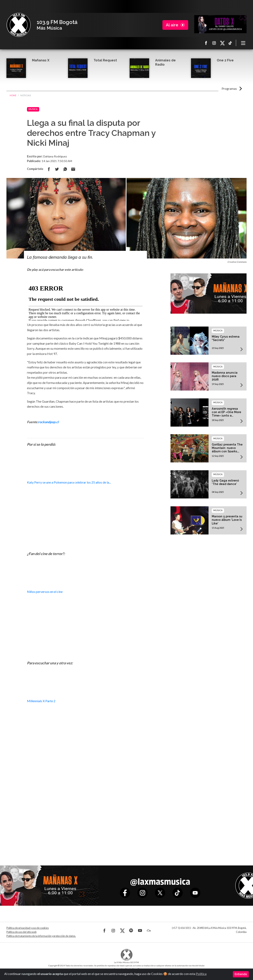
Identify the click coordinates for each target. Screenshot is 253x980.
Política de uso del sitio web (21, 932)
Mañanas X (41, 60)
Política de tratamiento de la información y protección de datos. (41, 936)
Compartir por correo (73, 169)
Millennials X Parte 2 (41, 701)
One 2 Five (225, 60)
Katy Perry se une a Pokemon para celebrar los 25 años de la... (69, 482)
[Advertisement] (86, 814)
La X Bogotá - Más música (19, 25)
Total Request (105, 60)
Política (201, 974)
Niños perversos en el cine (45, 592)
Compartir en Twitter (57, 169)
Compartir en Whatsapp (65, 169)
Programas (229, 88)
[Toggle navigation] (243, 43)
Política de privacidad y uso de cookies (28, 928)
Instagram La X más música (214, 43)
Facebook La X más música (206, 43)
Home (13, 95)
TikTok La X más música (230, 43)
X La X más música (222, 43)
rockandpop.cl (48, 422)
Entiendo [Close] (241, 974)
